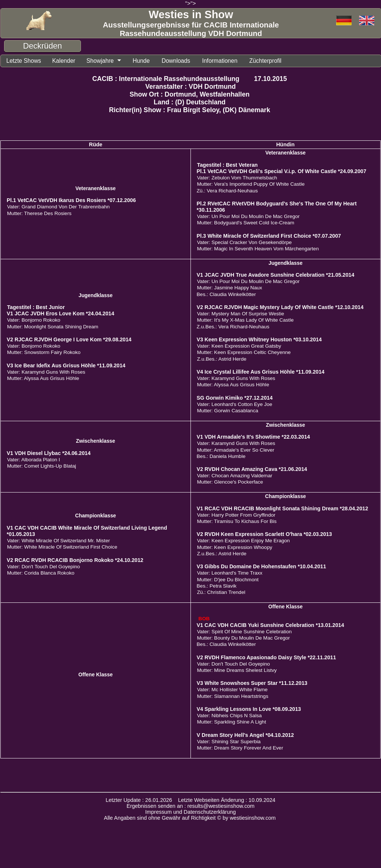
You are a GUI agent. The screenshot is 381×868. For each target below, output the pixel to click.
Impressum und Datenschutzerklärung (190, 813)
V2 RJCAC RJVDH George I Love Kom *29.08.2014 (69, 340)
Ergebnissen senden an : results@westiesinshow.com (191, 807)
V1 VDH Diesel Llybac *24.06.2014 (49, 454)
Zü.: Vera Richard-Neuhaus (227, 191)
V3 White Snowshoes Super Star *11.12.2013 (252, 684)
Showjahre (106, 61)
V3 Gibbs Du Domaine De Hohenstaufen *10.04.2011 (262, 567)
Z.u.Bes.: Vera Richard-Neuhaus (233, 327)
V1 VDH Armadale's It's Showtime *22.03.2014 (253, 438)
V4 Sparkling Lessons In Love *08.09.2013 (249, 710)
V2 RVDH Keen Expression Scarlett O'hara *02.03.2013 (264, 535)
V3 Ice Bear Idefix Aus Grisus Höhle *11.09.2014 (66, 366)
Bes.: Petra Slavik (217, 587)
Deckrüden (43, 46)
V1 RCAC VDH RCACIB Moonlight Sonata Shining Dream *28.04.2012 (283, 509)
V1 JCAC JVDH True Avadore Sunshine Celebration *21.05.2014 (276, 276)
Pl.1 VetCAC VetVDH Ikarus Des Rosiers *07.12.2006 (71, 201)
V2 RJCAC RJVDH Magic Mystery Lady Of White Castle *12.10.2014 (280, 308)
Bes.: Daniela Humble (221, 457)
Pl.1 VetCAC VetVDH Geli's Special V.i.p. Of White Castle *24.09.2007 (282, 172)
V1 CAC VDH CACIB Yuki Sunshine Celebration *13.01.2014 (271, 626)
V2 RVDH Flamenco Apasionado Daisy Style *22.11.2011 (266, 658)
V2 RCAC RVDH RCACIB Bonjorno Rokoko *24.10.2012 (75, 561)
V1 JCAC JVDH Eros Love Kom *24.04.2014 (61, 314)
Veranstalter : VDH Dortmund (190, 87)
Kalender (68, 61)
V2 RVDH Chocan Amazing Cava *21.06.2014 (252, 470)
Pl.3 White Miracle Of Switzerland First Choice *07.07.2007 (269, 237)
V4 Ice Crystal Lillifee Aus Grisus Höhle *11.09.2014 (261, 373)
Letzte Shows (25, 61)
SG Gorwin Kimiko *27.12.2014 (235, 399)
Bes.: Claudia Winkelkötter (226, 295)
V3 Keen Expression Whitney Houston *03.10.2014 (259, 340)
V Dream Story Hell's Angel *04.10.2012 (245, 736)
